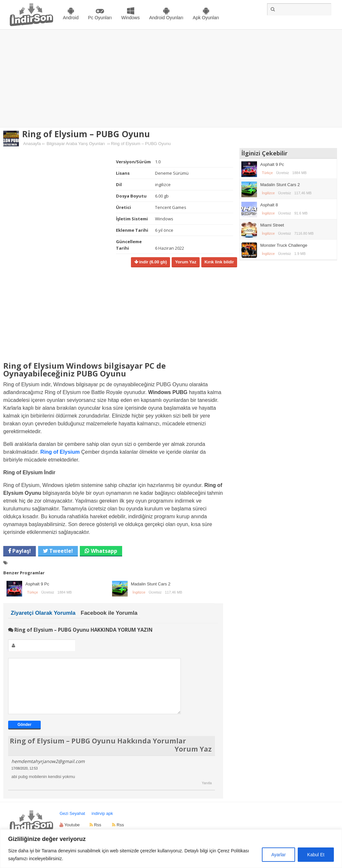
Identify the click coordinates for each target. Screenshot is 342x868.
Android (71, 18)
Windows (130, 18)
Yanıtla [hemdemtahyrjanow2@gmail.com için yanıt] (207, 793)
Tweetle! (60, 551)
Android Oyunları (166, 18)
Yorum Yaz (185, 262)
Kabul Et (316, 855)
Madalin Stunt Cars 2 (151, 584)
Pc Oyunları (100, 18)
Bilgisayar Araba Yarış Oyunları (76, 144)
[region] (171, 849)
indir (153, 262)
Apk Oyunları (206, 18)
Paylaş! (21, 551)
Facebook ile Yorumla (109, 613)
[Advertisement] (171, 79)
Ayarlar (278, 855)
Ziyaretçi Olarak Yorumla (43, 613)
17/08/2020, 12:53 (25, 778)
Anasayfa (32, 144)
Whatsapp (104, 551)
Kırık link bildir (219, 262)
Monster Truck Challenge (284, 245)
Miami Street (272, 225)
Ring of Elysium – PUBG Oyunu (86, 134)
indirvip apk (102, 823)
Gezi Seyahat (72, 823)
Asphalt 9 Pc (37, 584)
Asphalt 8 (269, 205)
